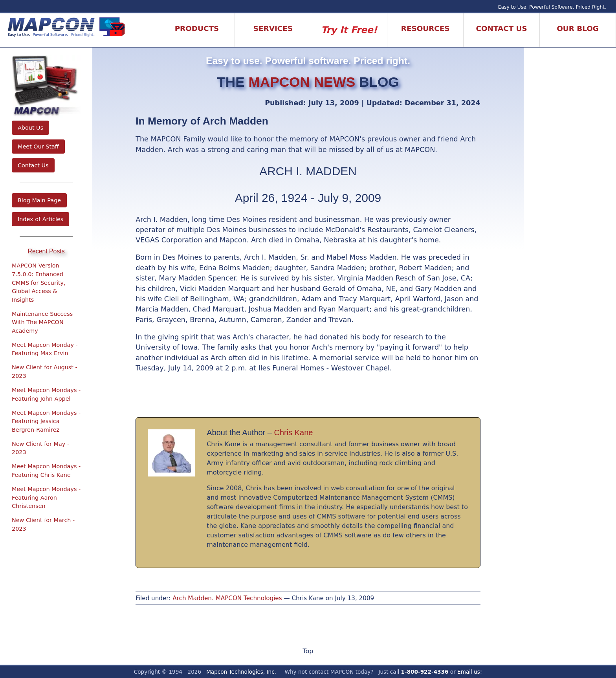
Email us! (470, 672)
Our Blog (578, 28)
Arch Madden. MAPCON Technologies (227, 598)
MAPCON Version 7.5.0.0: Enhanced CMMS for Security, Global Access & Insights (39, 282)
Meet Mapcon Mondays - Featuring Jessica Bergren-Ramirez (46, 421)
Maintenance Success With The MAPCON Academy (42, 322)
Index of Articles (40, 219)
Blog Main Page (39, 200)
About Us (30, 128)
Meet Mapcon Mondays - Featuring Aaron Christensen (46, 498)
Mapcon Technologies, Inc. (241, 672)
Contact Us (33, 165)
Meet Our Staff (38, 147)
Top (308, 651)
